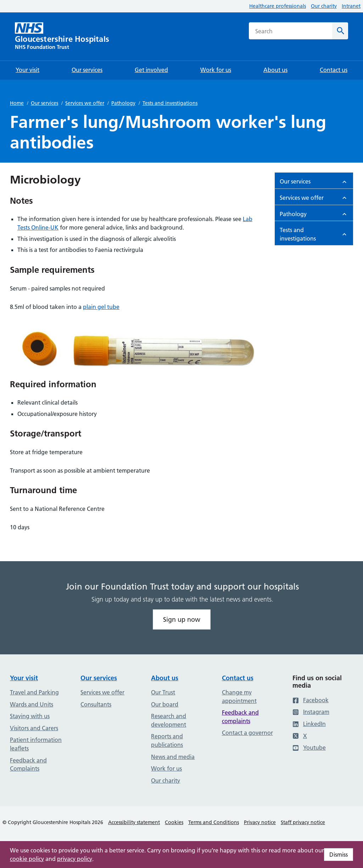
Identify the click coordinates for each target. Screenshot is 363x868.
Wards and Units (32, 704)
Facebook (311, 700)
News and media (173, 757)
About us (165, 678)
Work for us (166, 768)
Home (17, 103)
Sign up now (182, 619)
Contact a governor (247, 733)
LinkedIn (309, 724)
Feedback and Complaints (28, 765)
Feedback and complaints (240, 717)
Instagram (311, 712)
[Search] (340, 31)
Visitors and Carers (34, 728)
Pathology (123, 103)
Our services (44, 103)
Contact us (238, 678)
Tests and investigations (170, 103)
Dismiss (339, 855)
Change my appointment (239, 697)
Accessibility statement (134, 822)
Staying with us (30, 716)
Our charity (324, 6)
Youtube (309, 748)
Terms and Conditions (214, 822)
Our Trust (163, 692)
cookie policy (27, 859)
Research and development (169, 720)
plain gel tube (101, 307)
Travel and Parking (34, 692)
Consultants (96, 704)
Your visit (24, 678)
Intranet (351, 6)
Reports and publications (167, 740)
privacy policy (75, 859)
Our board (165, 704)
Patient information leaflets (36, 744)
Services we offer (85, 103)
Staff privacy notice (303, 822)
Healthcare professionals (278, 6)
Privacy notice (260, 822)
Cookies (174, 822)
